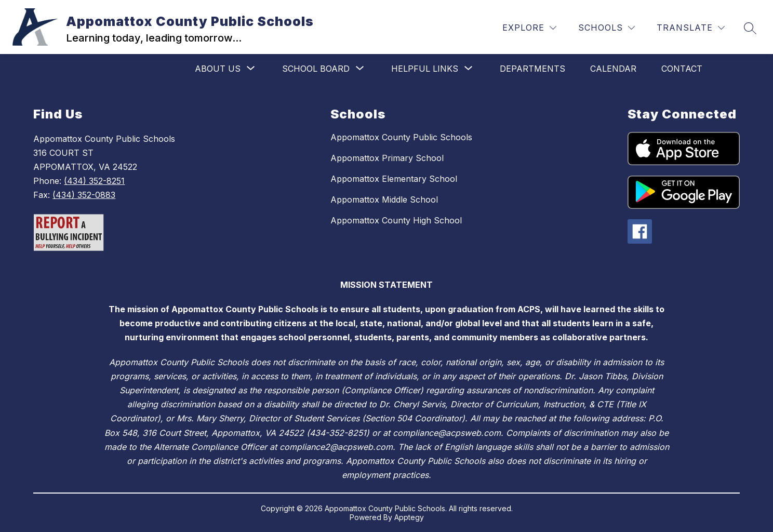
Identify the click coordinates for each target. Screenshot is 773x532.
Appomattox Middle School (384, 199)
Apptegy (409, 517)
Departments (532, 69)
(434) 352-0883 (84, 195)
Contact (682, 69)
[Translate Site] (691, 28)
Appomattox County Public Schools (401, 137)
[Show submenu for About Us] (218, 69)
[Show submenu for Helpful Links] (425, 69)
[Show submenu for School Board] (316, 69)
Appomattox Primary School (387, 158)
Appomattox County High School (396, 220)
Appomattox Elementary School (394, 179)
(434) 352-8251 (94, 181)
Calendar (613, 69)
